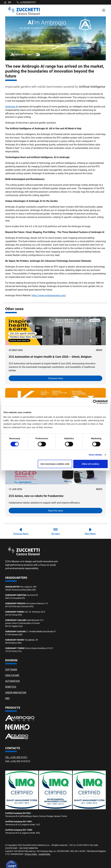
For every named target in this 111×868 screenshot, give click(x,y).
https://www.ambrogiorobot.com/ (49, 295)
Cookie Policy (45, 854)
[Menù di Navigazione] (104, 11)
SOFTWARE (11, 669)
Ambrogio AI (11, 106)
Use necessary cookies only (55, 464)
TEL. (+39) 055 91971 (16, 757)
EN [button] (8, 2)
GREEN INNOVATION (16, 692)
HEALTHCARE (12, 675)
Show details (95, 455)
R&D (7, 698)
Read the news (56, 511)
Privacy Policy (31, 854)
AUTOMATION (12, 681)
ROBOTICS (11, 687)
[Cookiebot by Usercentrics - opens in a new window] (95, 402)
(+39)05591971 (26, 2)
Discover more (56, 378)
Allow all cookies (90, 464)
